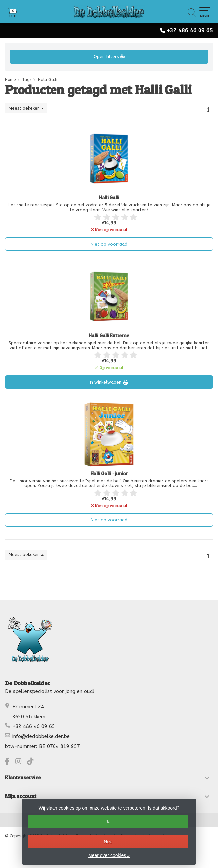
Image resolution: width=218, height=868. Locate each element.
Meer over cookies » (109, 855)
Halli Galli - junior (109, 474)
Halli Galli (109, 198)
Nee (108, 842)
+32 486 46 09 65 (190, 31)
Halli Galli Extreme (109, 336)
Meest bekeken (26, 108)
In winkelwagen (109, 382)
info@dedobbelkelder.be (41, 736)
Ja (108, 822)
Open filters (109, 57)
